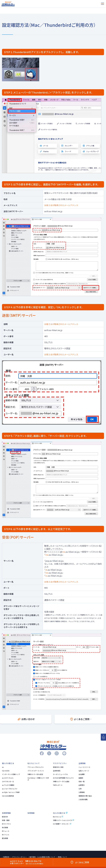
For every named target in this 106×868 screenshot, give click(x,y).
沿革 (80, 789)
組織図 (81, 778)
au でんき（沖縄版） (8, 785)
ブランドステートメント (36, 771)
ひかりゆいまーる (8, 781)
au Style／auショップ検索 (11, 792)
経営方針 (5, 817)
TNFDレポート (58, 785)
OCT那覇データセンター (62, 824)
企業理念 (82, 785)
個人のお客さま (8, 763)
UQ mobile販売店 (8, 796)
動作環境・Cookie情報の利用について (42, 857)
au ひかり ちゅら (8, 778)
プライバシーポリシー (19, 857)
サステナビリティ (60, 763)
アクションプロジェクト (36, 767)
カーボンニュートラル (60, 774)
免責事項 (6, 857)
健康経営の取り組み (85, 796)
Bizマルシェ (58, 817)
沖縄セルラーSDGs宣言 (35, 774)
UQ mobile (6, 771)
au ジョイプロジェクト (10, 789)
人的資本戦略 (83, 799)
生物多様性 (57, 771)
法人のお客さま (60, 813)
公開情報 (82, 792)
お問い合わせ (26, 719)
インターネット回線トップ (11, 774)
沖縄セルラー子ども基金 (61, 781)
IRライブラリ (6, 824)
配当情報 (5, 838)
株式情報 (5, 827)
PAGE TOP (103, 737)
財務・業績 (6, 820)
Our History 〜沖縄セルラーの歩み (38, 779)
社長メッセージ (84, 771)
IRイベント (6, 835)
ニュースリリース (84, 767)
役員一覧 (82, 781)
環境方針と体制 (58, 767)
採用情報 (31, 813)
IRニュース (6, 831)
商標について (62, 857)
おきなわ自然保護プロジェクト (63, 778)
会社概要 (82, 774)
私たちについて (34, 763)
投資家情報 (6, 813)
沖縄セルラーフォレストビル (63, 820)
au (3, 767)
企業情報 (82, 763)
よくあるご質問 (81, 719)
